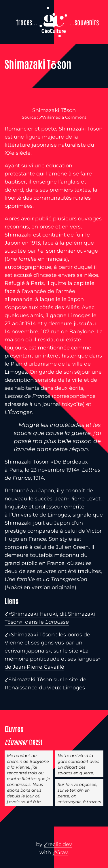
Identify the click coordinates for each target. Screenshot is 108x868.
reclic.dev (60, 844)
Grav (62, 852)
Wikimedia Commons (64, 117)
